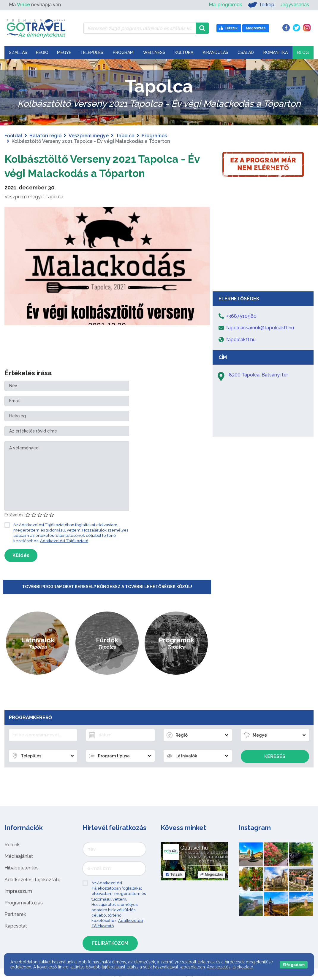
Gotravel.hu (194, 848)
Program (123, 52)
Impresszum (18, 891)
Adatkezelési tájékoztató (33, 880)
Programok (154, 136)
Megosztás (212, 874)
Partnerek (15, 914)
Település (92, 52)
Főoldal (13, 136)
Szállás (18, 52)
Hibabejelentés (22, 868)
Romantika (276, 52)
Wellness (154, 52)
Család (246, 52)
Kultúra (184, 52)
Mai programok (225, 5)
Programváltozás (24, 903)
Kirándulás (216, 52)
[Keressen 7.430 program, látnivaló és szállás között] (139, 28)
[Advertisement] (263, 244)
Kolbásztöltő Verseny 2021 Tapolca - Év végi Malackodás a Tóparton (107, 166)
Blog (303, 52)
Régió (42, 52)
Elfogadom (294, 965)
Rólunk (12, 845)
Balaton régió (45, 136)
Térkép (261, 5)
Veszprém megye (89, 136)
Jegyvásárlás (295, 5)
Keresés (275, 756)
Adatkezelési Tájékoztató (64, 541)
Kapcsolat (16, 926)
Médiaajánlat (19, 856)
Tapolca (125, 136)
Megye (64, 52)
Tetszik (174, 874)
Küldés (21, 555)
